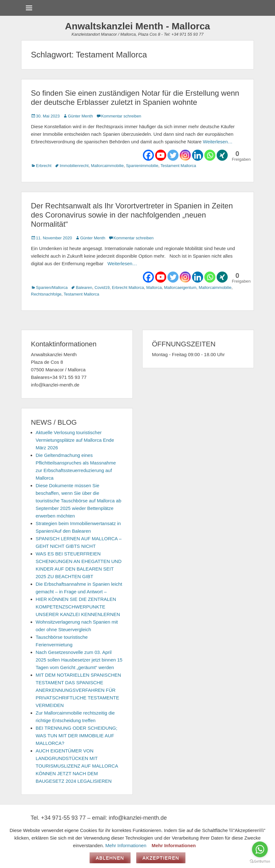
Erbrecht (44, 166)
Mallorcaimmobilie (107, 166)
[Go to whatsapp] (260, 849)
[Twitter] (173, 155)
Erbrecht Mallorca (128, 287)
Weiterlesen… (218, 142)
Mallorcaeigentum (180, 287)
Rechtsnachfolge (46, 294)
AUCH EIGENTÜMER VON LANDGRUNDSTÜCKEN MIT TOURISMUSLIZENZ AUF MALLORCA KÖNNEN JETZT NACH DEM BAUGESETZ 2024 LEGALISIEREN (77, 766)
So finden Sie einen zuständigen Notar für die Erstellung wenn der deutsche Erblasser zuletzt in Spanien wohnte (135, 98)
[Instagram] (185, 155)
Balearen (84, 287)
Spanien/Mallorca (52, 287)
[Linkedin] (198, 155)
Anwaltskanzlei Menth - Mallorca (137, 26)
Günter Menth (80, 116)
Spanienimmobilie (142, 166)
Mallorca (154, 287)
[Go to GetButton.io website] (260, 862)
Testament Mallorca (178, 166)
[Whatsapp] (210, 155)
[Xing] (222, 155)
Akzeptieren (161, 858)
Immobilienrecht (74, 166)
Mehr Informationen (126, 845)
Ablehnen (110, 858)
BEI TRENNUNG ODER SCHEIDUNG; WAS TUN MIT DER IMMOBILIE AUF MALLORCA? (76, 736)
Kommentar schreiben (121, 116)
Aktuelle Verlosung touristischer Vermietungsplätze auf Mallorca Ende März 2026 (75, 440)
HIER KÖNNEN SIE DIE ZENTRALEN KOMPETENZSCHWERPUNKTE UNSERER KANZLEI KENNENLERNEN (78, 607)
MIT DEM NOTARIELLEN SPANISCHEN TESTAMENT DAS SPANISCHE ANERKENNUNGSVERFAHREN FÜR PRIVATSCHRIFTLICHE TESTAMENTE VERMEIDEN (78, 690)
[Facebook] (148, 155)
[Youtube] (161, 155)
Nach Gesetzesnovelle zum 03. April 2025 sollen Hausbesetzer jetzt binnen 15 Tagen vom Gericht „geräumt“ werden (79, 660)
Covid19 (102, 287)
